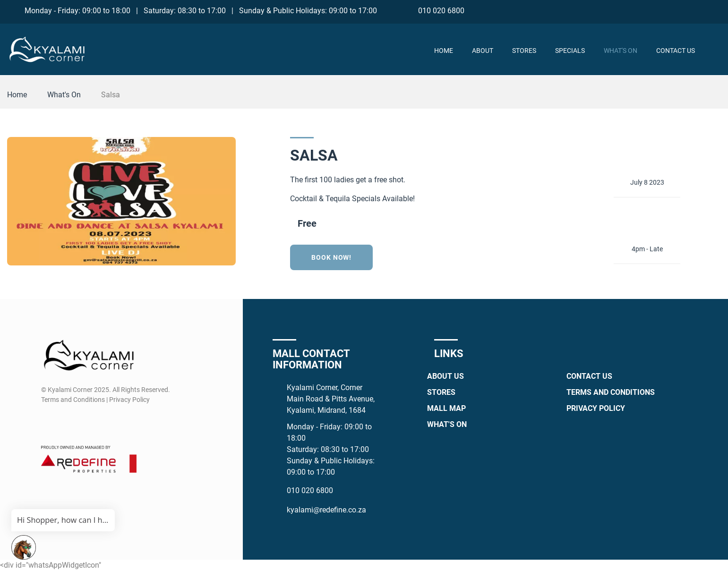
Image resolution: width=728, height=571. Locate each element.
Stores (524, 51)
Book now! (331, 257)
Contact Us (676, 51)
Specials (570, 51)
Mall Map (446, 408)
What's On (621, 51)
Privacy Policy (596, 408)
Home (444, 51)
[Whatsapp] (697, 10)
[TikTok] (715, 10)
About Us (445, 376)
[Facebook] (662, 10)
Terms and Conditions (611, 392)
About (483, 51)
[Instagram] (680, 10)
